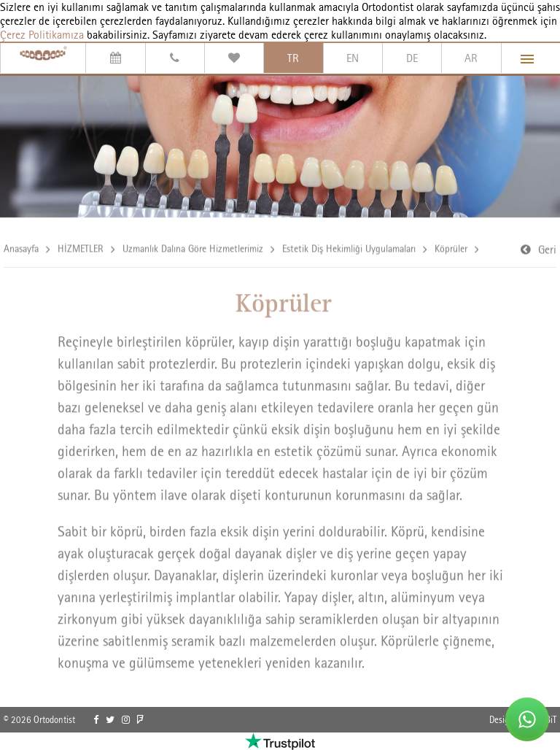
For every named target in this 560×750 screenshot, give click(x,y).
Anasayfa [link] (21, 250)
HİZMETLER (81, 250)
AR (471, 58)
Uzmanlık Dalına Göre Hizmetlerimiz (193, 250)
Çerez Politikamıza (42, 35)
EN (353, 58)
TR (293, 58)
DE (412, 58)
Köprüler (451, 250)
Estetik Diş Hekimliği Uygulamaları (349, 250)
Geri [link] (547, 251)
